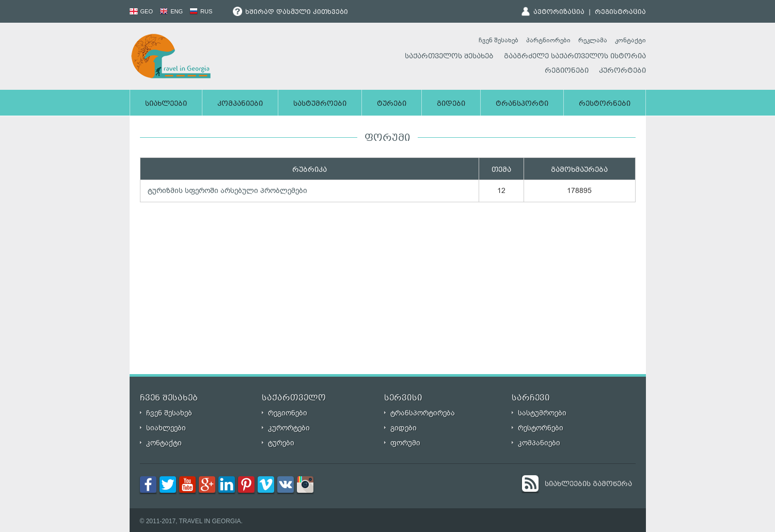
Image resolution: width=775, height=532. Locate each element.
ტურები (392, 104)
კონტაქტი (630, 40)
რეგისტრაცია (620, 12)
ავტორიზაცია (559, 12)
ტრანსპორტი (522, 104)
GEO (141, 11)
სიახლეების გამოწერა (588, 485)
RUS (201, 11)
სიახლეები (166, 104)
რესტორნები (605, 104)
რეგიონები (567, 71)
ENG (171, 11)
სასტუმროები (320, 104)
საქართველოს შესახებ (449, 57)
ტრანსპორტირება (423, 413)
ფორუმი (405, 443)
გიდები (451, 104)
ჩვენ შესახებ (499, 40)
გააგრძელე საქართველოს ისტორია (575, 57)
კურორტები (622, 71)
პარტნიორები (548, 40)
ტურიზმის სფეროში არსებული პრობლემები (227, 191)
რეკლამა (593, 40)
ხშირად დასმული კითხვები (290, 12)
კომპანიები (240, 104)
